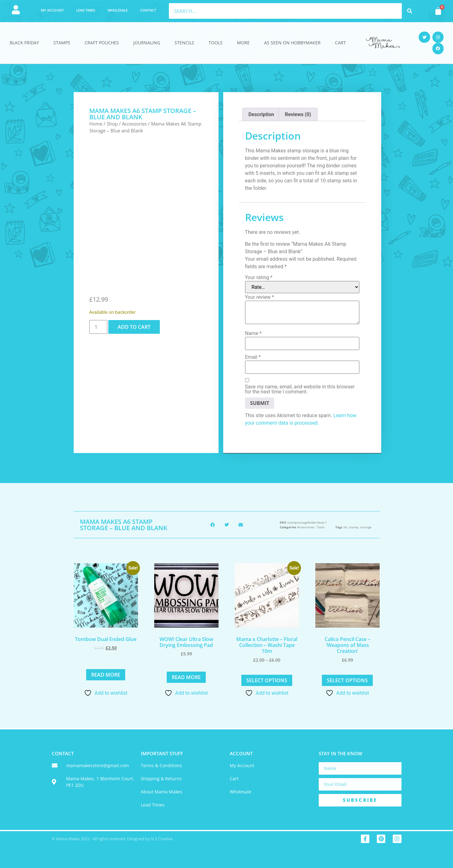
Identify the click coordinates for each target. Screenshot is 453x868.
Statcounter (13, 864)
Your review (260, 297)
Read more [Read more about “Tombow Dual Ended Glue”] (106, 675)
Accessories (134, 124)
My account (52, 10)
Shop (112, 124)
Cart (340, 43)
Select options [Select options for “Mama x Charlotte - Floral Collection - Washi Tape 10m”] (267, 680)
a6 (345, 527)
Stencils (184, 43)
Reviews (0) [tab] (298, 114)
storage (366, 527)
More (243, 43)
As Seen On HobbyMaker (292, 43)
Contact (148, 10)
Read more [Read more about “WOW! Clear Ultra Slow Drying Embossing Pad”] (186, 677)
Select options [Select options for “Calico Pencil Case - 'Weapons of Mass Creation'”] (347, 680)
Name (254, 333)
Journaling (147, 43)
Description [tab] (261, 114)
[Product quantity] (98, 327)
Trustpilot (62, 853)
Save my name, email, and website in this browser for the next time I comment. (300, 389)
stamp (354, 527)
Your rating (259, 278)
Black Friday (24, 43)
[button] (212, 525)
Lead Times (86, 10)
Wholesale (118, 10)
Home (96, 124)
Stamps (62, 43)
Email (253, 357)
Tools (216, 43)
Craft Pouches (102, 43)
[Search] (410, 11)
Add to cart (134, 327)
